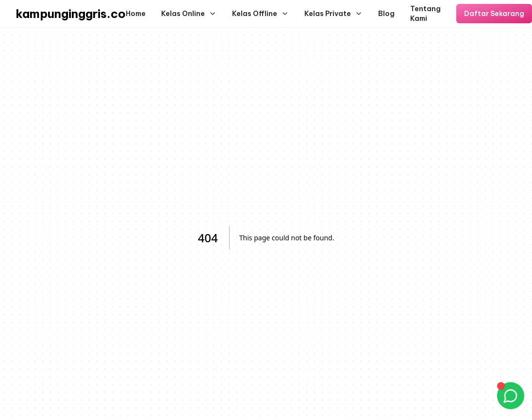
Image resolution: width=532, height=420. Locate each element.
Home (136, 14)
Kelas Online (189, 14)
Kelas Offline (260, 14)
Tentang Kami (425, 14)
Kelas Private (333, 14)
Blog (386, 14)
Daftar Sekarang (494, 14)
